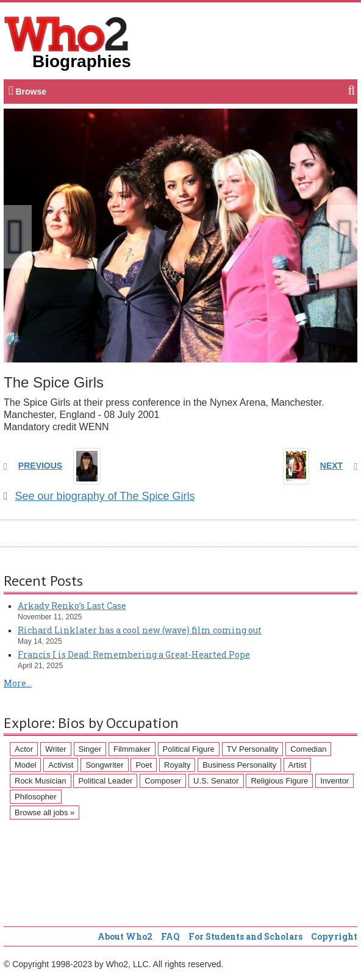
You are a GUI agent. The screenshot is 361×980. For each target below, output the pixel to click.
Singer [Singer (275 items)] (90, 749)
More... (18, 683)
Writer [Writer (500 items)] (55, 749)
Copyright (334, 936)
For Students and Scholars (245, 936)
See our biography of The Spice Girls (99, 496)
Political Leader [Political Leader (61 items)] (105, 781)
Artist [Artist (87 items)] (298, 765)
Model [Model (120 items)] (25, 765)
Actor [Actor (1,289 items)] (24, 749)
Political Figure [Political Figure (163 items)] (189, 749)
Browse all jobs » (45, 812)
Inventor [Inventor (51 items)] (334, 781)
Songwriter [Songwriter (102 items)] (104, 765)
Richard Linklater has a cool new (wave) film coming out (140, 630)
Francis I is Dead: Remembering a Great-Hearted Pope (134, 654)
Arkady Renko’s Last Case (72, 606)
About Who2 (125, 936)
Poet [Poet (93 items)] (144, 765)
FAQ (170, 936)
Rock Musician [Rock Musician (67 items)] (41, 781)
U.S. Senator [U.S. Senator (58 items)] (216, 781)
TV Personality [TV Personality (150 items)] (253, 749)
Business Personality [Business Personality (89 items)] (239, 765)
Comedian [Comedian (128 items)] (308, 749)
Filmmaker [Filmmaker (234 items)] (132, 749)
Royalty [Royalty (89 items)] (177, 765)
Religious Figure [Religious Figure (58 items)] (279, 781)
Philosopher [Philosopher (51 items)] (36, 797)
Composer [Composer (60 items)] (163, 781)
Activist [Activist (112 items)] (61, 765)
